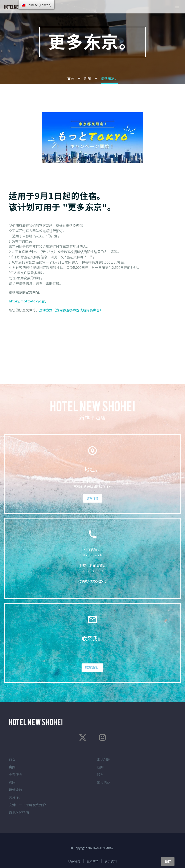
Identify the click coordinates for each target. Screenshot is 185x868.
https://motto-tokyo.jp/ (28, 301)
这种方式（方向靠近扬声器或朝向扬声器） (71, 310)
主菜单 (177, 7)
